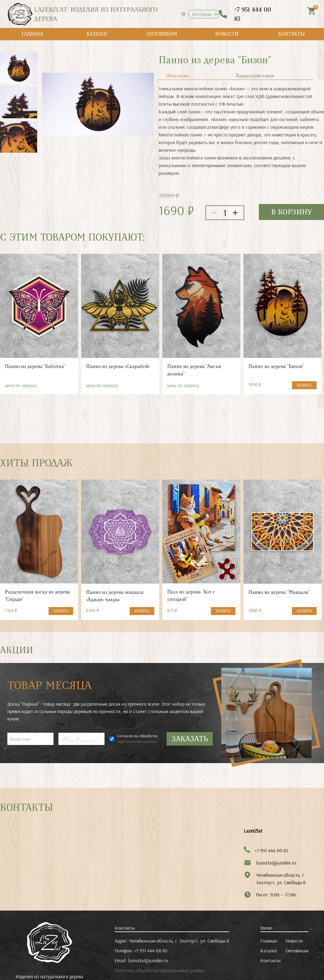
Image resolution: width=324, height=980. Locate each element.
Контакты (270, 960)
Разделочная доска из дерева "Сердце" (38, 596)
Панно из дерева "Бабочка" (35, 366)
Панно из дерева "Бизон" (276, 366)
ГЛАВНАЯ (32, 34)
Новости (294, 941)
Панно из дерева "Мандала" (279, 592)
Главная (269, 941)
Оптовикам (297, 951)
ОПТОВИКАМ (162, 34)
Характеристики (255, 76)
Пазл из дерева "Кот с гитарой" (191, 596)
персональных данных (136, 741)
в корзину (291, 212)
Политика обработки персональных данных (160, 970)
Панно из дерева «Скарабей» (118, 366)
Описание (178, 76)
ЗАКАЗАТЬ (190, 739)
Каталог (269, 951)
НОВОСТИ (227, 34)
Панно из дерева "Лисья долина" (194, 370)
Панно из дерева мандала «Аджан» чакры (115, 596)
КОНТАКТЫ (292, 34)
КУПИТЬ (304, 385)
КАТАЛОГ (97, 34)
